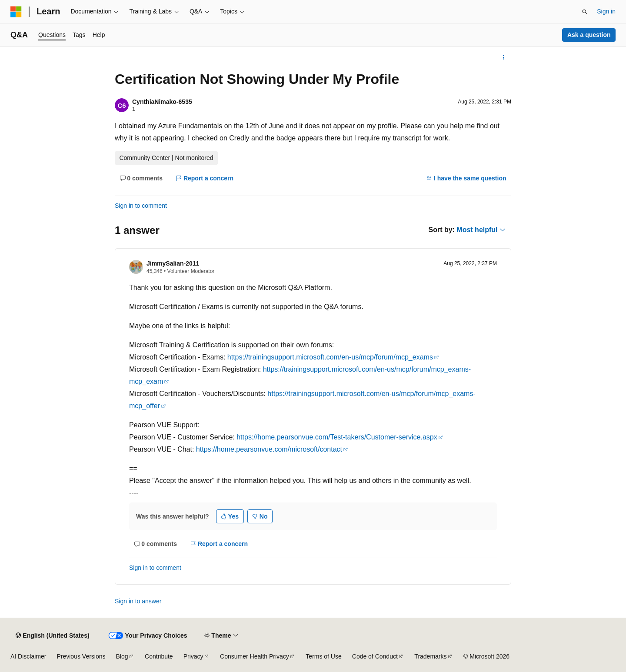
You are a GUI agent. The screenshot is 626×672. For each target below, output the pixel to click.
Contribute (159, 656)
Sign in (606, 11)
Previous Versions (81, 656)
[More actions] (504, 57)
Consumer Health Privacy (255, 656)
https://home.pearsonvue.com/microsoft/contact (269, 449)
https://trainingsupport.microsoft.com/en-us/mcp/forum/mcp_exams (330, 357)
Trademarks (430, 656)
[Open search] (585, 12)
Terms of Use (323, 656)
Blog (122, 656)
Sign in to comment (141, 206)
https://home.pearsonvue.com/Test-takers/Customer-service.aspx (337, 437)
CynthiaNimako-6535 (162, 102)
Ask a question (589, 35)
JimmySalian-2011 (173, 263)
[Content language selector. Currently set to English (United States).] (52, 635)
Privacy (193, 656)
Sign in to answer (138, 601)
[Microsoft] (16, 12)
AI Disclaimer (28, 656)
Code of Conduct (375, 656)
